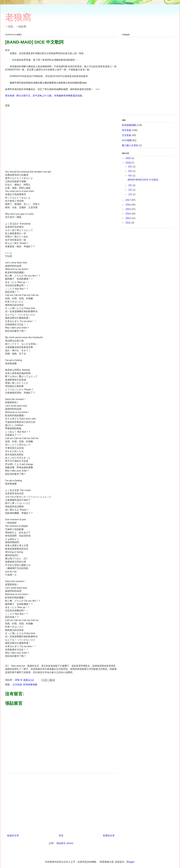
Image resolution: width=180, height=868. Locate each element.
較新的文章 (13, 836)
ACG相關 (127, 140)
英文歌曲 (127, 130)
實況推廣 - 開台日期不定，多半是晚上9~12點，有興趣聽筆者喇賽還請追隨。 (45, 96)
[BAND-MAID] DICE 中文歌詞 (143, 180)
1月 (130, 194)
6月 (130, 171)
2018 (128, 163)
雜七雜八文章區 (130, 145)
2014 (128, 214)
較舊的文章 (109, 836)
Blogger (130, 862)
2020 (128, 158)
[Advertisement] (61, 803)
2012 (128, 223)
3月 (130, 185)
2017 (128, 200)
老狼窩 (18, 17)
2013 (128, 218)
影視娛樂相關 (30, 685)
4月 (130, 176)
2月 (130, 190)
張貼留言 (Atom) (65, 843)
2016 (128, 205)
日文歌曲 (17, 685)
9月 (130, 167)
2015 (128, 209)
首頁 (61, 836)
